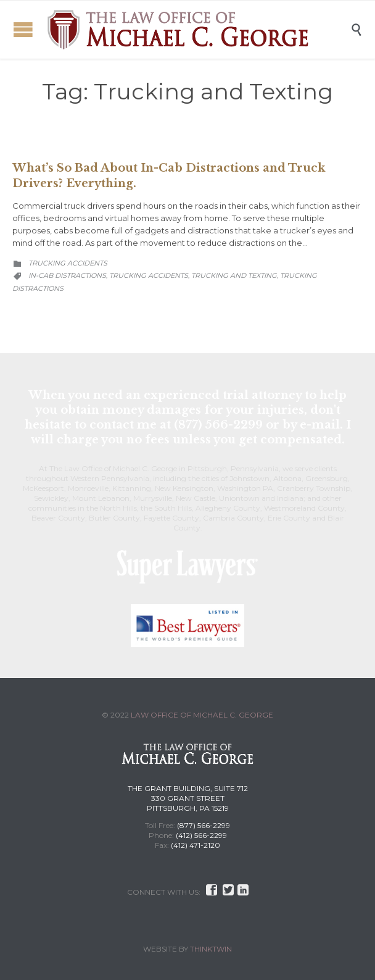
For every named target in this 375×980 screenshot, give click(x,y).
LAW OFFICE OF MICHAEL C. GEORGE (202, 715)
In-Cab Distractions (67, 275)
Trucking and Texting (234, 275)
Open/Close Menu (23, 29)
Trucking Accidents (68, 263)
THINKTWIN (211, 949)
